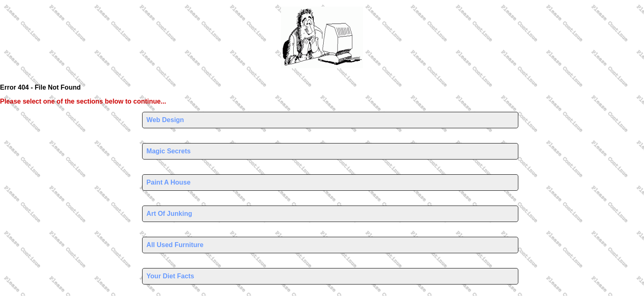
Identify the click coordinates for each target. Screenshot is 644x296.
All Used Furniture (175, 245)
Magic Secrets (169, 151)
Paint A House (169, 182)
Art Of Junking (169, 214)
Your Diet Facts (170, 276)
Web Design (165, 120)
